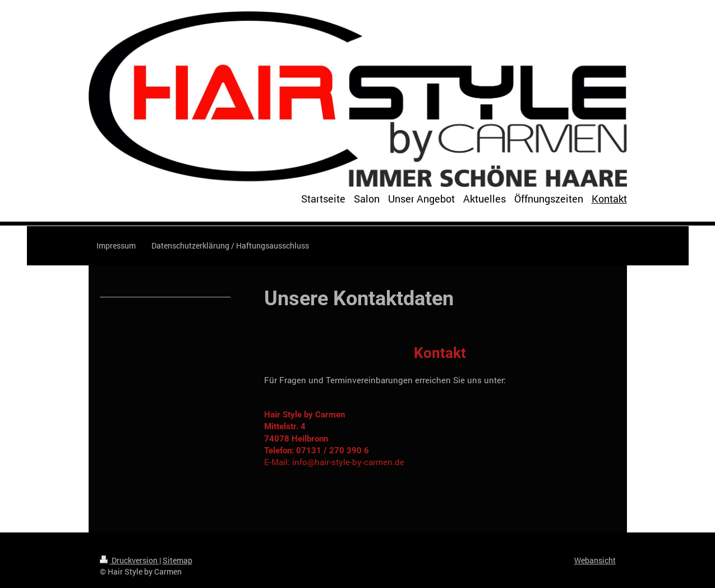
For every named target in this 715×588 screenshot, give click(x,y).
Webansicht (595, 560)
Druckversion (130, 560)
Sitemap (177, 560)
